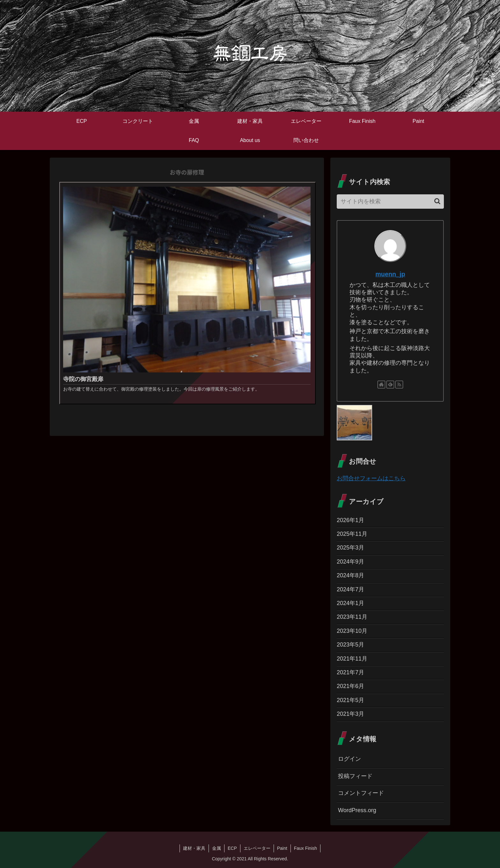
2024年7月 (350, 589)
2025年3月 (350, 548)
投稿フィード (355, 776)
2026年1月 (350, 520)
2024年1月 (350, 603)
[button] (437, 201)
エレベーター (257, 848)
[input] (390, 202)
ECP (232, 848)
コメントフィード (361, 793)
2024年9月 (350, 562)
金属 (217, 848)
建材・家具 (194, 848)
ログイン (349, 759)
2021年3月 (350, 714)
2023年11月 (352, 617)
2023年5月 (350, 645)
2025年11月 (352, 534)
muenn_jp (390, 274)
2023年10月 (352, 631)
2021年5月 (350, 700)
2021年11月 (352, 659)
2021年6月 (350, 686)
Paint (282, 848)
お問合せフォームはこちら (371, 478)
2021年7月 (350, 672)
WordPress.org (357, 810)
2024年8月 (350, 575)
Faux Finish (305, 848)
